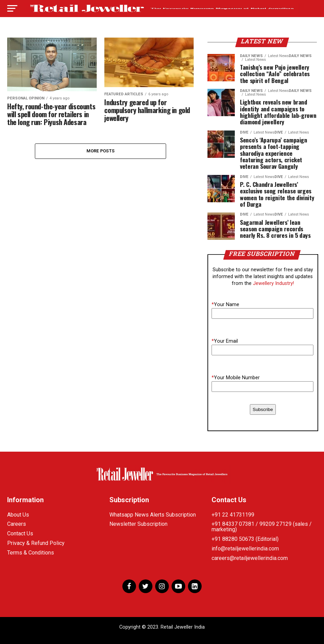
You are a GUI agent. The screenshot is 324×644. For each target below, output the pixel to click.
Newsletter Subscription (138, 524)
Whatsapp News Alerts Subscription (153, 515)
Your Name (225, 305)
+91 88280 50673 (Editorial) (245, 539)
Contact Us (20, 533)
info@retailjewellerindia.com (245, 549)
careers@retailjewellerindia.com (250, 558)
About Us (18, 515)
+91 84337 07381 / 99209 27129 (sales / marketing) (262, 527)
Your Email (225, 341)
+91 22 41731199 (233, 515)
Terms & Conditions (31, 553)
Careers (17, 524)
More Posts (101, 151)
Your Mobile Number (236, 378)
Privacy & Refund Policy (36, 543)
